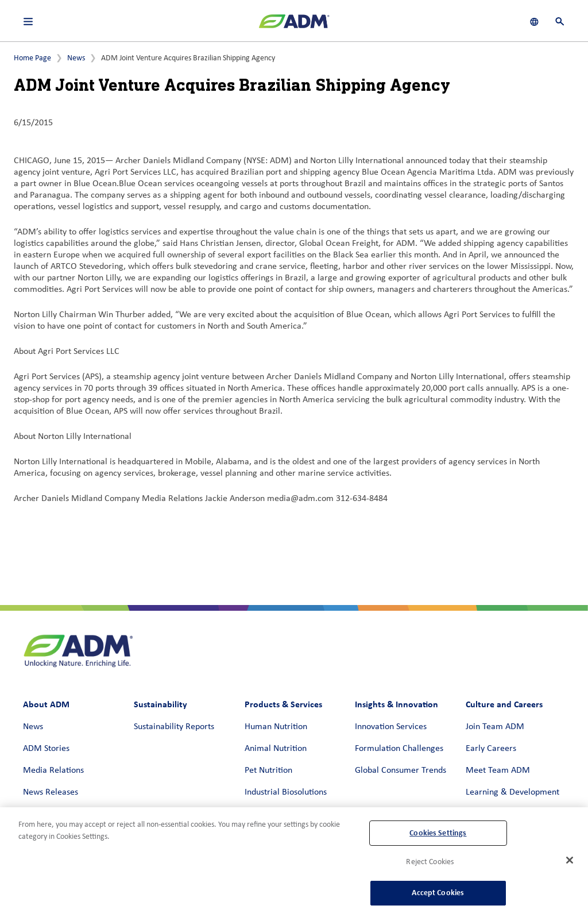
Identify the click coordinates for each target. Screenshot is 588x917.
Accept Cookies (438, 893)
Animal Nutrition (276, 749)
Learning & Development (512, 792)
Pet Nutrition (268, 770)
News (76, 58)
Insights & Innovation (396, 704)
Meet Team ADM (498, 770)
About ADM (46, 704)
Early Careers (491, 749)
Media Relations (53, 770)
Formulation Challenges (399, 749)
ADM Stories (46, 749)
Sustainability (160, 704)
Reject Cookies (430, 862)
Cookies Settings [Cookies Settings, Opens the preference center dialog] (438, 833)
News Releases (51, 792)
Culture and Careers (504, 704)
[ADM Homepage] (294, 26)
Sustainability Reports (174, 727)
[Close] (570, 860)
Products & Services (283, 704)
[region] (294, 862)
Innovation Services (391, 727)
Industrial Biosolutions (286, 792)
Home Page (32, 58)
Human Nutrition (276, 727)
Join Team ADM (495, 727)
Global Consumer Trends (401, 770)
